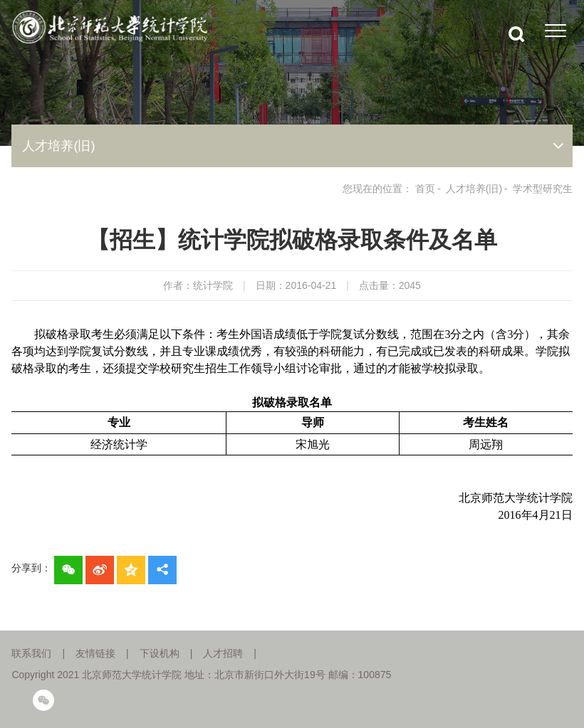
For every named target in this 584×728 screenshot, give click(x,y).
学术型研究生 (543, 189)
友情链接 (95, 653)
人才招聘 (223, 653)
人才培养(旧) (474, 189)
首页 (425, 189)
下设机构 (160, 653)
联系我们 (31, 653)
